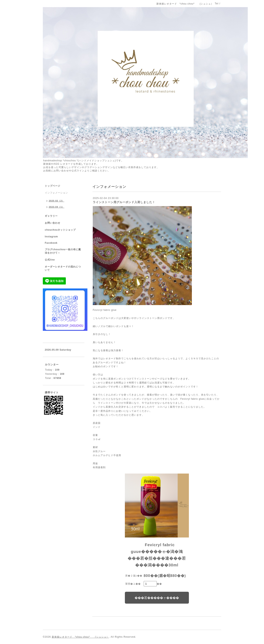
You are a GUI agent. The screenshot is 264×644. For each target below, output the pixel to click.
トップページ (53, 186)
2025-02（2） (57, 201)
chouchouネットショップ (60, 230)
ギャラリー (51, 216)
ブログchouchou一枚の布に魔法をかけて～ (63, 251)
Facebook (51, 243)
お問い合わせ (53, 223)
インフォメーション (56, 193)
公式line (50, 260)
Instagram (51, 237)
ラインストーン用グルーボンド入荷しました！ (124, 202)
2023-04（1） (57, 207)
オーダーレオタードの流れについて (63, 268)
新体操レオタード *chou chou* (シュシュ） (80, 637)
